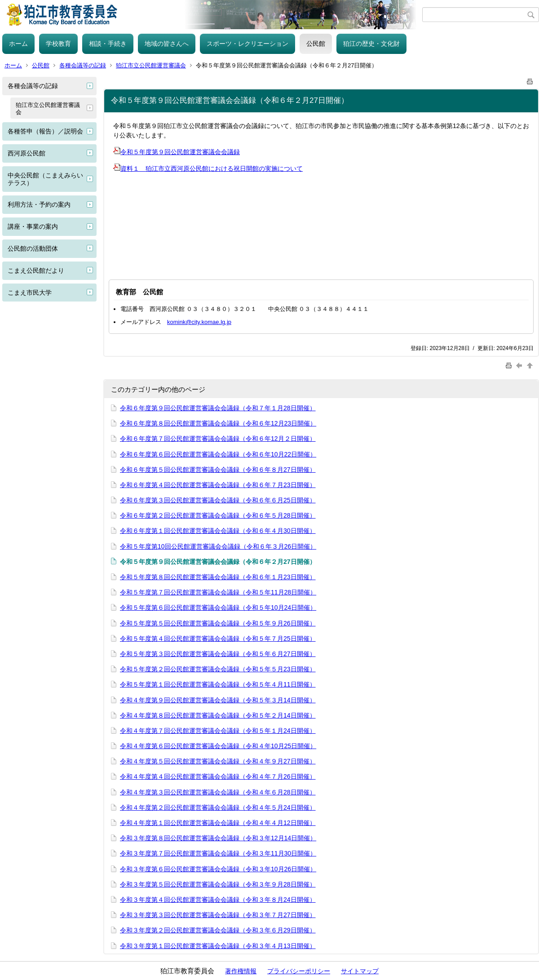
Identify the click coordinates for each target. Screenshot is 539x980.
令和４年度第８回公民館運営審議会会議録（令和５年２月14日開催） (218, 715)
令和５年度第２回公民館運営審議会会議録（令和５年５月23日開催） (218, 669)
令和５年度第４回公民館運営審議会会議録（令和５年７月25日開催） (218, 639)
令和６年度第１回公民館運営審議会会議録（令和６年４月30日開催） (218, 531)
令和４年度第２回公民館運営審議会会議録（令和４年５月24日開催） (218, 807)
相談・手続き (108, 44)
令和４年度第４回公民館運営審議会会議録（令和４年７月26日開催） (218, 776)
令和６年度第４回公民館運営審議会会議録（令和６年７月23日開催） (218, 485)
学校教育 (58, 44)
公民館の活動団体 (33, 248)
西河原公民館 (27, 153)
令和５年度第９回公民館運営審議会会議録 (177, 152)
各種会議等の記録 (83, 65)
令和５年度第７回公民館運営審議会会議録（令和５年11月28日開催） (218, 592)
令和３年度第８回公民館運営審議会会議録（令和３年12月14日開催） (218, 838)
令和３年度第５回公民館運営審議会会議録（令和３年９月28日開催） (218, 884)
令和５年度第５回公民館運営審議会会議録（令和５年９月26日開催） (218, 623)
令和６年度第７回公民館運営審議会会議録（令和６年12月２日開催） (218, 439)
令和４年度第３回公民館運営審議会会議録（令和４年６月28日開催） (218, 792)
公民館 (316, 44)
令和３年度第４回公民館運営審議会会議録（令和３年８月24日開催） (218, 900)
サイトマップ (360, 971)
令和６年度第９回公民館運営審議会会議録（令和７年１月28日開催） (218, 408)
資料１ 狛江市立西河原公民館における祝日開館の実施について (208, 169)
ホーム (18, 44)
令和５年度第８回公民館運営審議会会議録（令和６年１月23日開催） (218, 577)
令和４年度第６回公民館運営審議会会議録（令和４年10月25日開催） (218, 746)
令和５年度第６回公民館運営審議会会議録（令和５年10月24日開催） (218, 608)
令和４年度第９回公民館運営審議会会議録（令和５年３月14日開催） (218, 700)
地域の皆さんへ (167, 44)
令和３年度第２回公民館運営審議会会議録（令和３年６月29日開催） (218, 930)
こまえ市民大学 (30, 293)
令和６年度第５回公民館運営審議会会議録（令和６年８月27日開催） (218, 470)
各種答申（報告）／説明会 (45, 131)
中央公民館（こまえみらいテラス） (45, 179)
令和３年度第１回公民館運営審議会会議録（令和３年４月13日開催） (218, 946)
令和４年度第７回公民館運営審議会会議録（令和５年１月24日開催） (218, 731)
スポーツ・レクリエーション (247, 44)
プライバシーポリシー (299, 971)
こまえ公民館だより (36, 270)
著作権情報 (241, 971)
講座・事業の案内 (33, 226)
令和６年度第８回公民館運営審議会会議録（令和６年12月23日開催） (218, 423)
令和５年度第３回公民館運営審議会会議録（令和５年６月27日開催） (218, 654)
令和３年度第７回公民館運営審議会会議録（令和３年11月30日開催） (218, 853)
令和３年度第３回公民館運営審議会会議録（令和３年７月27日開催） (218, 915)
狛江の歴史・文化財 (371, 44)
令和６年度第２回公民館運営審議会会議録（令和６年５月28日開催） (218, 515)
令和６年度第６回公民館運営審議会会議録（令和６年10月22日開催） (218, 454)
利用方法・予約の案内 (39, 204)
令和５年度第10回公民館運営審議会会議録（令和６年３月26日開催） (218, 546)
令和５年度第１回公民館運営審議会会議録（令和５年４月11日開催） (218, 684)
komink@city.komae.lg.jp (199, 322)
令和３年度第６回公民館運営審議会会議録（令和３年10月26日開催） (218, 869)
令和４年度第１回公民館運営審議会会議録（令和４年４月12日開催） (218, 823)
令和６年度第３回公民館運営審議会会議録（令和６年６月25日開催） (218, 500)
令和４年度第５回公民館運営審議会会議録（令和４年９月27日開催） (218, 761)
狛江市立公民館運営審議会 (151, 65)
